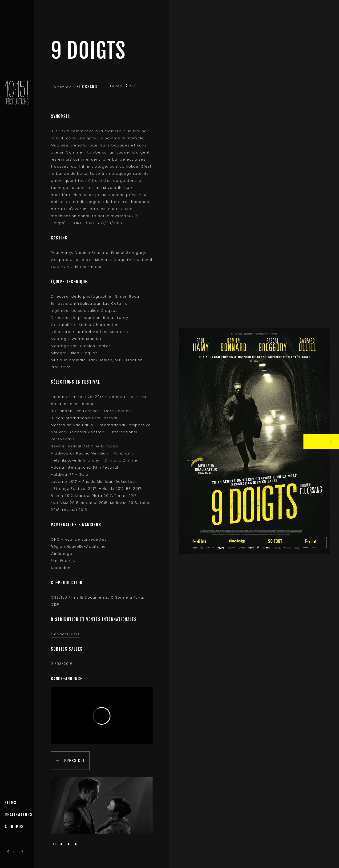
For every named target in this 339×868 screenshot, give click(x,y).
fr (7, 851)
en (21, 851)
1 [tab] (54, 844)
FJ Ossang (87, 87)
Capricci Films (65, 634)
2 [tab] (61, 844)
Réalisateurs (19, 815)
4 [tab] (76, 844)
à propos (14, 827)
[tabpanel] (102, 805)
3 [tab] (69, 844)
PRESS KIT (75, 761)
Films (11, 803)
